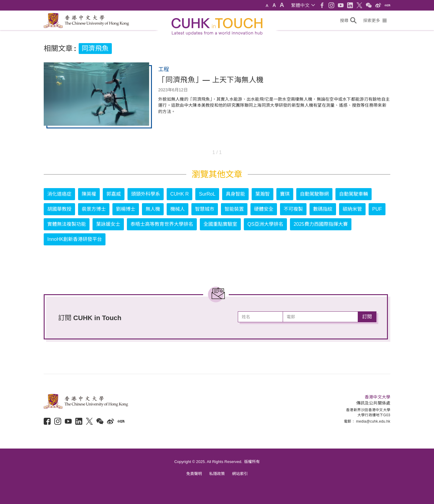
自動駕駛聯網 (314, 194)
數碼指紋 (323, 209)
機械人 (178, 209)
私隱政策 (217, 474)
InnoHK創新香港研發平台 (75, 239)
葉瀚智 (263, 194)
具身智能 (235, 194)
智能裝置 (234, 209)
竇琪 (285, 194)
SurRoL (207, 194)
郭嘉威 (114, 194)
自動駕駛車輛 (354, 194)
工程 (164, 69)
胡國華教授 (59, 209)
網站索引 (240, 474)
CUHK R (179, 194)
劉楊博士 (126, 209)
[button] (303, 5)
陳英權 (89, 194)
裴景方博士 (94, 209)
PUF (377, 209)
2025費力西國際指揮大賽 (321, 224)
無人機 (153, 209)
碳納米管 (352, 209)
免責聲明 (194, 474)
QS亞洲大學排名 (265, 224)
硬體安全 (264, 209)
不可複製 (293, 209)
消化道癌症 (59, 194)
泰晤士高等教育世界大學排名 (162, 224)
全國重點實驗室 (220, 224)
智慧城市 (205, 209)
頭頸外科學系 (146, 194)
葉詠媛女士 (108, 224)
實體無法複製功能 (67, 224)
